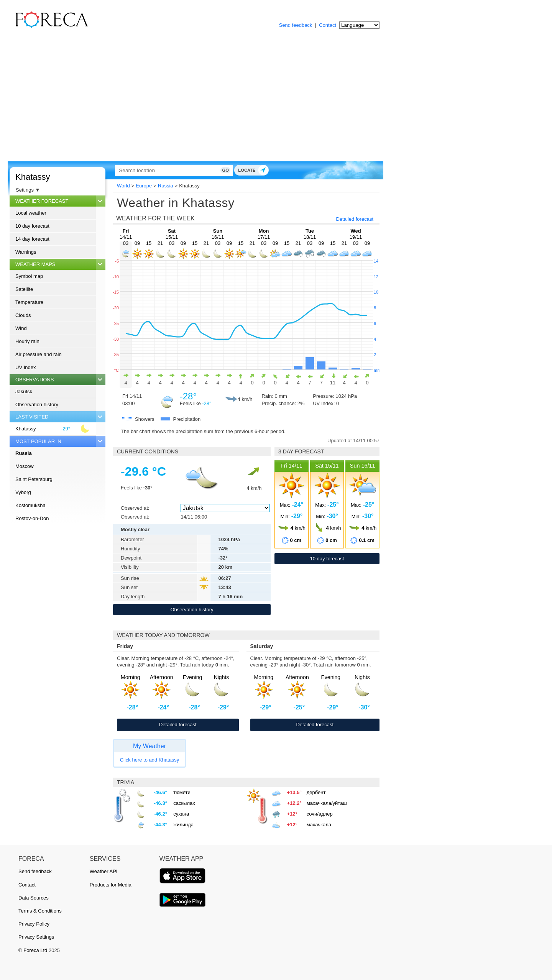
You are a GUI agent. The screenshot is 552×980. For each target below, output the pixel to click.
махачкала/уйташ (327, 803)
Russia (24, 453)
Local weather (31, 213)
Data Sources (34, 898)
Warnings (26, 252)
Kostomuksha (30, 505)
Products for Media (111, 885)
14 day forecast (32, 239)
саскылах (184, 803)
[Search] (201, 170)
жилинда (183, 825)
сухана (181, 814)
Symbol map (29, 276)
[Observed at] (225, 508)
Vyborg (23, 492)
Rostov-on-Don (32, 518)
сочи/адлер (320, 814)
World (123, 186)
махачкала (319, 825)
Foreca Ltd (35, 950)
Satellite (24, 289)
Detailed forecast (355, 219)
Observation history (37, 405)
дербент (316, 792)
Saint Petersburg (34, 479)
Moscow (25, 466)
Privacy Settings (36, 937)
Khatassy (33, 177)
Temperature (29, 302)
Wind (21, 328)
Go (283, 170)
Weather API (104, 871)
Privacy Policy (34, 924)
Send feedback (296, 25)
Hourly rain (27, 341)
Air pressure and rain (39, 354)
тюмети (182, 792)
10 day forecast (32, 226)
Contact (328, 25)
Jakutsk (24, 392)
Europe (144, 186)
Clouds (23, 315)
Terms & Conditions (40, 911)
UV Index (25, 367)
